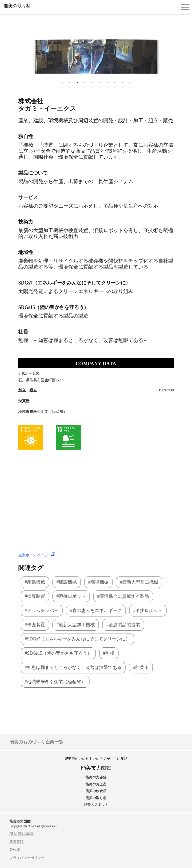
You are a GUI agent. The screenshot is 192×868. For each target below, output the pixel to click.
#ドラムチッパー (42, 610)
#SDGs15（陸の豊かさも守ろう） (58, 653)
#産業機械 (35, 582)
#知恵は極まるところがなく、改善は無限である (73, 667)
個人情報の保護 (22, 834)
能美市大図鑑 (96, 768)
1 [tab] (62, 82)
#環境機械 (98, 582)
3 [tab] (77, 82)
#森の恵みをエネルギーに (96, 610)
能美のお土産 (96, 784)
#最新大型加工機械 (139, 582)
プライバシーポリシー (27, 858)
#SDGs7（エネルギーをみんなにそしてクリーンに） (77, 639)
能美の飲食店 (96, 791)
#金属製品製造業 (123, 625)
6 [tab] (100, 82)
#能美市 (141, 667)
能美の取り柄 (96, 798)
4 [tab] (85, 82)
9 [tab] (122, 82)
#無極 (109, 653)
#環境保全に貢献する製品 (123, 596)
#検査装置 (35, 596)
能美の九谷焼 (96, 777)
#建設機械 (67, 582)
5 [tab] (92, 82)
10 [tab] (130, 82)
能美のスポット (96, 805)
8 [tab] (115, 82)
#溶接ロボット (71, 596)
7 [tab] (107, 82)
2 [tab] (70, 82)
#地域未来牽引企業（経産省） (55, 682)
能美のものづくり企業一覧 (36, 742)
